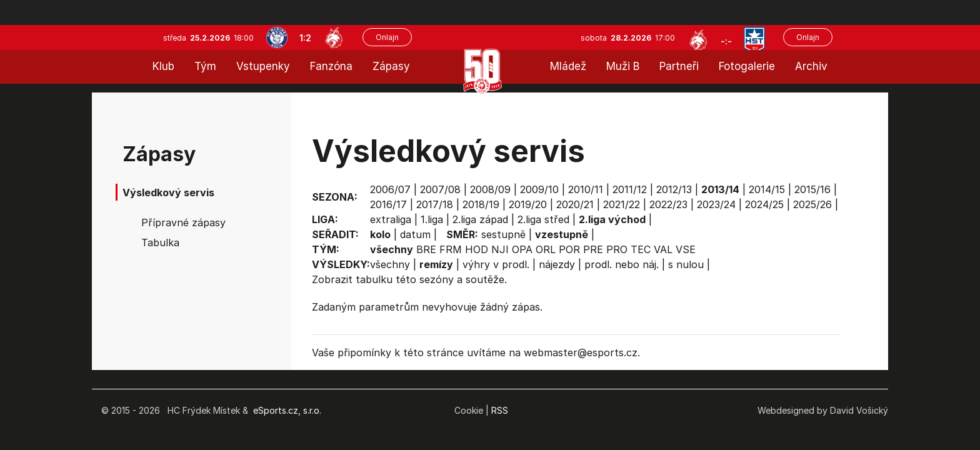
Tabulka (160, 242)
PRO (617, 249)
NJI (500, 249)
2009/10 (539, 189)
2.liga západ (480, 219)
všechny (390, 264)
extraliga (391, 219)
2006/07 (390, 189)
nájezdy (557, 264)
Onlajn (387, 37)
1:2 (305, 38)
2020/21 (575, 204)
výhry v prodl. (496, 264)
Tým (205, 66)
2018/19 (481, 204)
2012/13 (674, 189)
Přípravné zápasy (183, 222)
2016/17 (388, 204)
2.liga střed (543, 219)
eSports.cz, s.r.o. (287, 410)
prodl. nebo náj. (622, 264)
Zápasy (391, 66)
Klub (163, 66)
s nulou (686, 264)
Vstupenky (263, 66)
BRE (426, 249)
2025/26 (812, 204)
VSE (686, 249)
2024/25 (764, 204)
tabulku (374, 279)
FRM (451, 249)
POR (569, 249)
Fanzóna (331, 66)
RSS (500, 410)
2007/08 (440, 189)
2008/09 (490, 189)
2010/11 (586, 189)
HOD (477, 249)
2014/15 (767, 189)
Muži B (623, 66)
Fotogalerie (747, 66)
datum (415, 234)
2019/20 (528, 204)
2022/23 (668, 204)
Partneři (679, 66)
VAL (663, 249)
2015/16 (812, 189)
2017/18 (435, 204)
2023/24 (716, 204)
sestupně (503, 234)
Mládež (568, 66)
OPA (522, 249)
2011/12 (630, 189)
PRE (593, 249)
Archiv (811, 66)
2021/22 (622, 204)
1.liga (432, 219)
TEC (641, 249)
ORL (546, 249)
